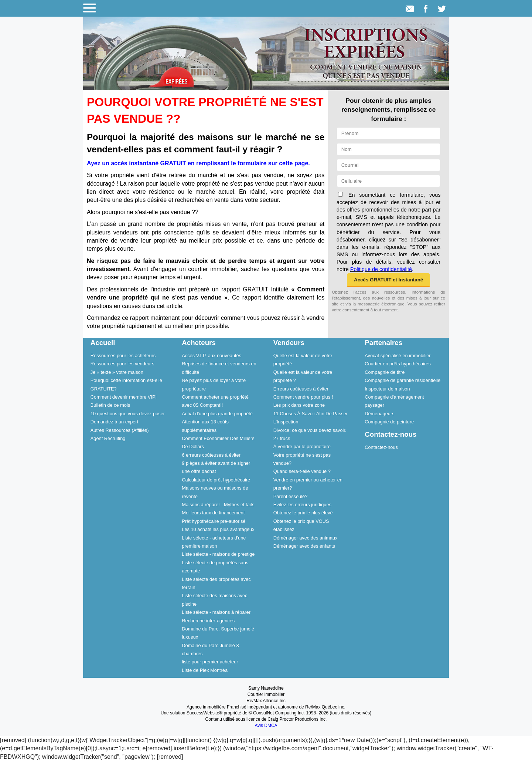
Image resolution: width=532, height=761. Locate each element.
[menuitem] (129, 355)
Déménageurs (379, 414)
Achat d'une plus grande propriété (217, 414)
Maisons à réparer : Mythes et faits (218, 505)
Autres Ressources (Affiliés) (120, 430)
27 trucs (282, 438)
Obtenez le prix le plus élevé (303, 513)
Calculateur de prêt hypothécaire (216, 480)
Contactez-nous (391, 434)
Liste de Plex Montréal (205, 670)
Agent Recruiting (108, 438)
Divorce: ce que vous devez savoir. (310, 430)
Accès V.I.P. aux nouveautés (212, 356)
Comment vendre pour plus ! (303, 397)
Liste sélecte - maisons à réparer (216, 612)
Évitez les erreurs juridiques (302, 505)
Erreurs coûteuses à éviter (301, 389)
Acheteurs (199, 343)
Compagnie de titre (385, 372)
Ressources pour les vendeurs (122, 364)
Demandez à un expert (114, 422)
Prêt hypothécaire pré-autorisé (214, 521)
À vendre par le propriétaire (302, 447)
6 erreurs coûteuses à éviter (211, 455)
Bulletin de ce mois (110, 405)
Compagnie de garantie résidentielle (403, 380)
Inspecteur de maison (387, 389)
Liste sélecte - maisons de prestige (218, 554)
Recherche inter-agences (208, 621)
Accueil (103, 343)
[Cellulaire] (388, 181)
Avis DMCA (266, 726)
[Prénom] (388, 133)
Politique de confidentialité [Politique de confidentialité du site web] (381, 269)
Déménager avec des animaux (306, 538)
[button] (388, 280)
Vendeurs (289, 343)
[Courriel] (388, 165)
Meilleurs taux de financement (213, 513)
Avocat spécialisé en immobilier (398, 356)
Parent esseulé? (290, 496)
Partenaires (383, 343)
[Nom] (388, 149)
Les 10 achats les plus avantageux (218, 529)
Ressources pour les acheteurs (123, 356)
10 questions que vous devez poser (128, 414)
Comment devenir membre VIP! (124, 397)
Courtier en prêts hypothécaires (398, 364)
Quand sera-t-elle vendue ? (302, 471)
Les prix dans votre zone (299, 405)
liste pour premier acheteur (210, 662)
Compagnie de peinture (389, 422)
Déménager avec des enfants (304, 546)
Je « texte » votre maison (117, 372)
